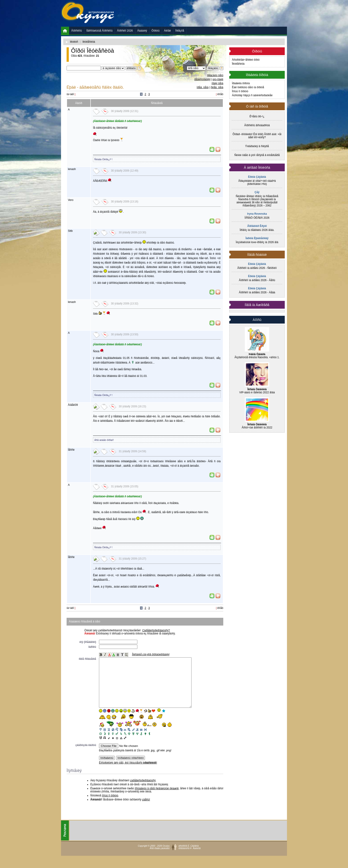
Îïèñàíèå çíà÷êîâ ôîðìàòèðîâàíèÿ (151, 654)
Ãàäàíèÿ (142, 31)
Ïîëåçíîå (180, 31)
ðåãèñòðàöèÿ (202, 79)
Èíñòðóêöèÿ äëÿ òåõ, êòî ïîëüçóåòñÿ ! (128, 773)
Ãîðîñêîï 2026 (125, 31)
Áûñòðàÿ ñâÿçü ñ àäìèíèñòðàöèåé (252, 95)
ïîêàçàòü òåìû (215, 75)
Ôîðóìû (156, 31)
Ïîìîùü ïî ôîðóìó (240, 91)
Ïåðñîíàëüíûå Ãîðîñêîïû (99, 31)
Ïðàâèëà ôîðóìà (241, 83)
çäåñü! (146, 810)
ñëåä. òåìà (217, 87)
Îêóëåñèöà (238, 64)
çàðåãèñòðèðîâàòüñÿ (143, 790)
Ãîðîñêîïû (77, 31)
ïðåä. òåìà (203, 87)
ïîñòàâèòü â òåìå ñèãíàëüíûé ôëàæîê (157, 798)
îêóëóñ (74, 42)
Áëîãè (167, 31)
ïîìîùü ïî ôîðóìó (110, 806)
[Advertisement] (206, 13)
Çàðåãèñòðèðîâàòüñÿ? (156, 630)
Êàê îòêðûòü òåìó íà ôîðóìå (248, 87)
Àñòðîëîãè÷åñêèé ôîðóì (246, 60)
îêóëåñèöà (89, 42)
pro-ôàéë (218, 79)
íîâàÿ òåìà (217, 83)
